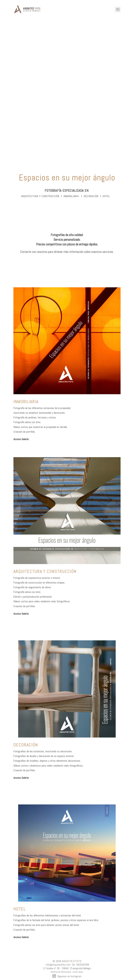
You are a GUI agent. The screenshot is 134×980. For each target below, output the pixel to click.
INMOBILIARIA (71, 196)
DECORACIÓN (91, 196)
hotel (106, 196)
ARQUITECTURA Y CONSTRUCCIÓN (40, 196)
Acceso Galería (21, 439)
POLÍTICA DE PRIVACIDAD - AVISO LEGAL (67, 972)
